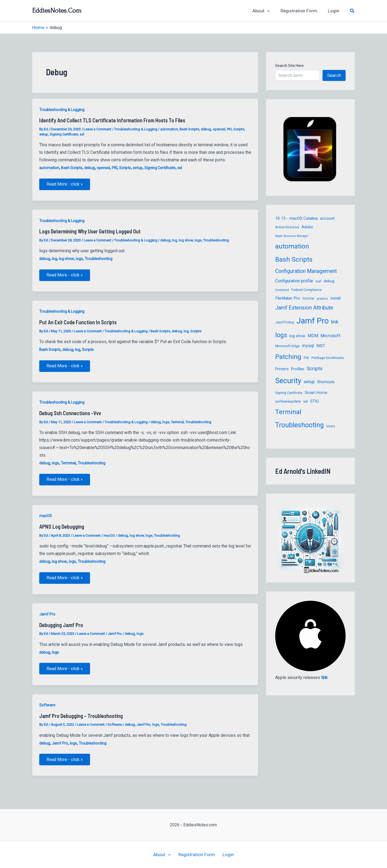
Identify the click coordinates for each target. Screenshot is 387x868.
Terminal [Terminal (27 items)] (288, 412)
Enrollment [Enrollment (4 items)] (282, 290)
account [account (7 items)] (327, 218)
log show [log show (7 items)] (297, 336)
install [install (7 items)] (336, 298)
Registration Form (301, 11)
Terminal (177, 424)
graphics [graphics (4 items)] (322, 299)
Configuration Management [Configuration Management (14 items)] (306, 271)
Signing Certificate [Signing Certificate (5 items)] (289, 393)
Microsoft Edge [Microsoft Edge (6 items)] (287, 346)
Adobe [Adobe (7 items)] (307, 227)
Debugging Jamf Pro (61, 629)
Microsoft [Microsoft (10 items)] (331, 336)
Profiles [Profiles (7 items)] (298, 369)
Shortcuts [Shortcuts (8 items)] (326, 382)
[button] (271, 11)
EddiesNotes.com (57, 10)
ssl (82, 134)
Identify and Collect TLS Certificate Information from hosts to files (112, 120)
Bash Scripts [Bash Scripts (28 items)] (294, 259)
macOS (46, 519)
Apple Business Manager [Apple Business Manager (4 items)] (292, 236)
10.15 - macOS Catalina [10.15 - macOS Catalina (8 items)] (296, 218)
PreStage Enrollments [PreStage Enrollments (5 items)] (328, 358)
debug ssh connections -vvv (70, 415)
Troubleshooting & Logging (62, 110)
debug (206, 129)
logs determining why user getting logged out (90, 232)
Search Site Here (289, 66)
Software (47, 710)
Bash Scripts (189, 129)
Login (334, 11)
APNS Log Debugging (62, 530)
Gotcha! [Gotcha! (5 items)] (308, 298)
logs (198, 241)
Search (334, 75)
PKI (229, 129)
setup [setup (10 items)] (309, 382)
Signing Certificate (64, 134)
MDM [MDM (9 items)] (313, 336)
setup (44, 134)
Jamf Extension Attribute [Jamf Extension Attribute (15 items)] (304, 308)
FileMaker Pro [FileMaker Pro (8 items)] (288, 298)
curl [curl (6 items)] (318, 281)
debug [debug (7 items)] (329, 281)
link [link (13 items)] (335, 322)
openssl (219, 129)
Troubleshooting (216, 241)
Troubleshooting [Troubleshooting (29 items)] (300, 425)
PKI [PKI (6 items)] (306, 358)
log (175, 241)
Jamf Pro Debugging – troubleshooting (81, 721)
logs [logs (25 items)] (281, 335)
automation (169, 129)
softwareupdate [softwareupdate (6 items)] (288, 401)
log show (186, 241)
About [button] (265, 11)
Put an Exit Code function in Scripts (78, 324)
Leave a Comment (97, 129)
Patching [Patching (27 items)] (288, 357)
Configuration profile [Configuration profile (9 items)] (294, 281)
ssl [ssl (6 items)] (305, 401)
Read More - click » (65, 186)
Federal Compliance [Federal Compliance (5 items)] (307, 290)
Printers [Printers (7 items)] (282, 369)
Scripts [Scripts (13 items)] (315, 369)
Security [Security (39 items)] (288, 381)
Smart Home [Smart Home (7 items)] (316, 393)
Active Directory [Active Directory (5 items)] (287, 227)
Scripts (239, 129)
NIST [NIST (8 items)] (321, 346)
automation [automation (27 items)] (292, 246)
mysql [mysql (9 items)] (308, 346)
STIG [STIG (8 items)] (314, 401)
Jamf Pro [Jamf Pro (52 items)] (313, 321)
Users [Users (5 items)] (331, 426)
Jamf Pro (47, 618)
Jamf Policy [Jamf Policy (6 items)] (285, 322)
